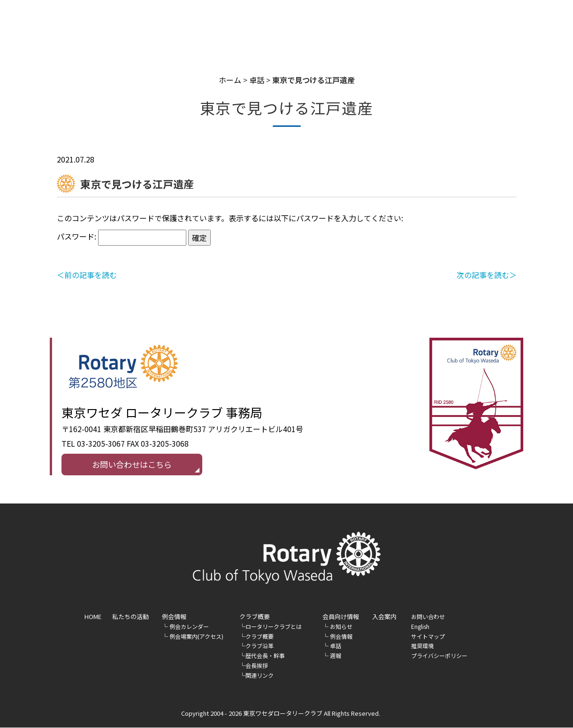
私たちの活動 (242, 31)
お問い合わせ (428, 617)
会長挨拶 (257, 666)
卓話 (257, 80)
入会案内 (482, 31)
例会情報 (174, 617)
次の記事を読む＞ (487, 275)
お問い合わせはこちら (132, 465)
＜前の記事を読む (87, 275)
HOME (179, 31)
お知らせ (341, 627)
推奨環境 (422, 647)
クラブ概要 (260, 637)
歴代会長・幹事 (265, 656)
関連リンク (260, 676)
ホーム (230, 80)
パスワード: (122, 236)
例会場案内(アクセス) (196, 637)
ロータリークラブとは (274, 627)
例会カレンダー (189, 627)
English (526, 31)
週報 (336, 656)
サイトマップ (428, 637)
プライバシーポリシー (439, 656)
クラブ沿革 (260, 647)
